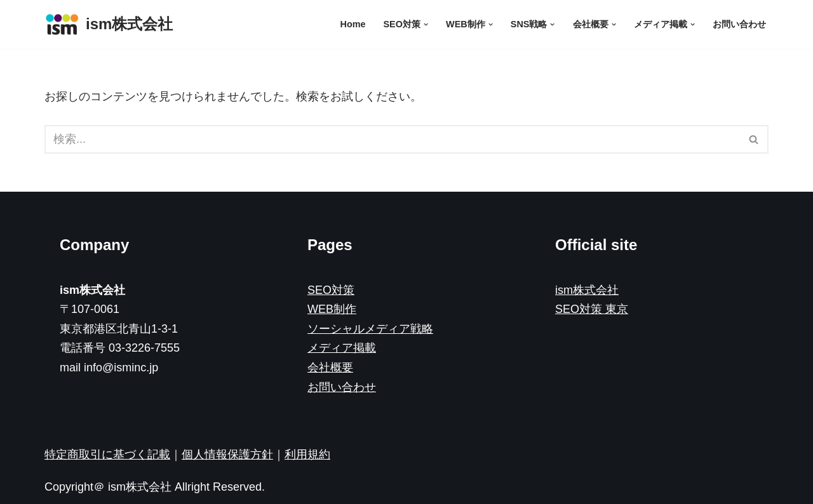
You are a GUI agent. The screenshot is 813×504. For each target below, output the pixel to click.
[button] (426, 24)
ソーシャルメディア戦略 (370, 329)
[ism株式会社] (109, 24)
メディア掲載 (342, 348)
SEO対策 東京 (592, 309)
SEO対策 (331, 290)
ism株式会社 (587, 290)
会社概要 (330, 368)
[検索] (392, 139)
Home (353, 24)
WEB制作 (332, 309)
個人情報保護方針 (227, 454)
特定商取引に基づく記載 (107, 454)
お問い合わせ (739, 24)
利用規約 (307, 454)
